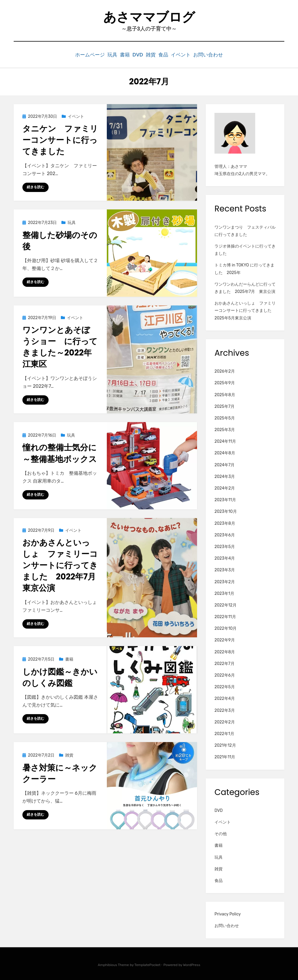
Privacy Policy (228, 913)
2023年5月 (225, 546)
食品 (171, 54)
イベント (193, 54)
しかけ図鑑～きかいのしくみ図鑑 (60, 676)
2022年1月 (224, 733)
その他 (221, 833)
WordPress (192, 964)
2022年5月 (225, 686)
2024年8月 (225, 452)
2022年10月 (226, 628)
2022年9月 (225, 639)
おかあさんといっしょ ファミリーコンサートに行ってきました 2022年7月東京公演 (60, 564)
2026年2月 (225, 370)
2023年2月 (225, 581)
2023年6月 (225, 534)
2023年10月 (226, 511)
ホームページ (74, 54)
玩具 (101, 54)
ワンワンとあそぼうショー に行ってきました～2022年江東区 (60, 346)
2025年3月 (225, 429)
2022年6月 (225, 674)
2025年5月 (225, 417)
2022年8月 (225, 651)
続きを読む (36, 186)
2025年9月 (225, 382)
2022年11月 (225, 616)
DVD (136, 54)
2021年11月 (225, 756)
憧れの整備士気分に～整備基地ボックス (60, 452)
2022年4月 (225, 698)
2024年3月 (225, 475)
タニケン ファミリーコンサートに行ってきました (60, 139)
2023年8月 (225, 522)
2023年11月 (225, 499)
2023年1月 (224, 592)
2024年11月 (225, 441)
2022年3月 (225, 709)
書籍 (118, 54)
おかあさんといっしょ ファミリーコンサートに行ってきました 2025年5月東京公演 (245, 309)
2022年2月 (225, 721)
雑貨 (154, 54)
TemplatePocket (148, 964)
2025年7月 (225, 405)
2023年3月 (225, 569)
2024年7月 (225, 464)
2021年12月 (225, 744)
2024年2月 (225, 487)
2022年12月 (226, 604)
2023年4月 (225, 557)
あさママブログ (149, 17)
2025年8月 (225, 394)
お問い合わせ (223, 54)
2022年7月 (225, 662)
